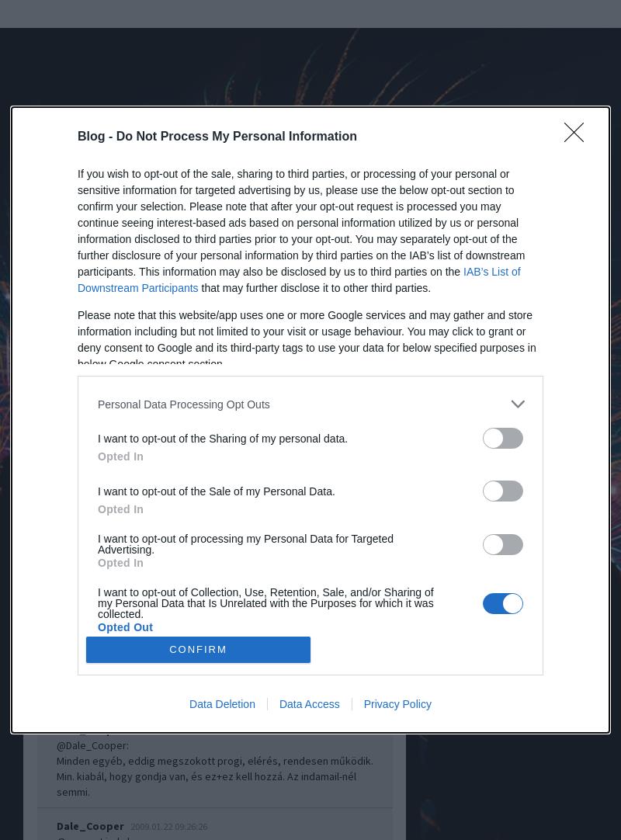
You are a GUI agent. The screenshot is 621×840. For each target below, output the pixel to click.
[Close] (579, 137)
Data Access (310, 704)
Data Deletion (222, 704)
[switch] (503, 438)
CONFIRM (198, 649)
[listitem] (310, 404)
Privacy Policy (398, 704)
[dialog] (310, 420)
